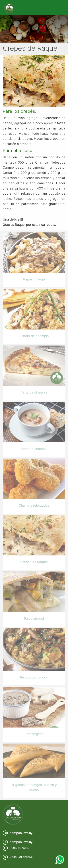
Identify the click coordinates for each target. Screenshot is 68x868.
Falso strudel (34, 619)
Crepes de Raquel (34, 562)
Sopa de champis (34, 449)
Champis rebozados (34, 506)
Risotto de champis (34, 336)
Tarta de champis (34, 393)
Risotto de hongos (34, 677)
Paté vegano (34, 734)
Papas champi (34, 279)
